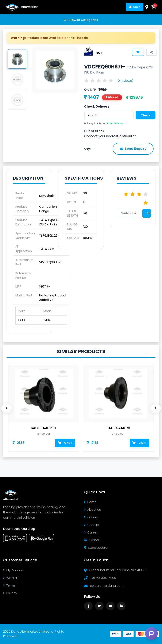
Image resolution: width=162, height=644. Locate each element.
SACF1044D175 (118, 428)
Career (91, 532)
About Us (92, 510)
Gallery (91, 517)
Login (135, 7)
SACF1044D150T (44, 428)
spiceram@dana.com (107, 586)
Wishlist (10, 578)
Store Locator (96, 548)
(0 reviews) (125, 81)
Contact (92, 525)
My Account (14, 570)
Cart (65, 443)
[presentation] (7, 408)
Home (90, 502)
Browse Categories (81, 20)
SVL (99, 53)
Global (92, 540)
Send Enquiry (133, 149)
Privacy (10, 593)
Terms (9, 585)
